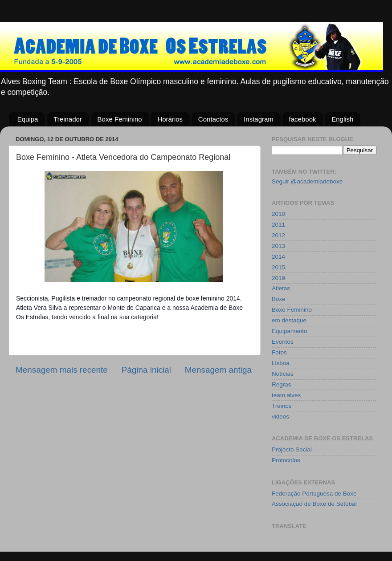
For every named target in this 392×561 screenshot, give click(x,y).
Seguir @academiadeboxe (307, 181)
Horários (170, 119)
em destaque (289, 320)
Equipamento (290, 331)
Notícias (283, 374)
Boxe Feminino (120, 119)
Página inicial (146, 370)
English (342, 119)
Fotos (279, 352)
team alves (286, 395)
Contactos (213, 119)
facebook (303, 119)
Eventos (283, 342)
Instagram (259, 119)
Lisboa (281, 363)
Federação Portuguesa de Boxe (314, 494)
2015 (278, 267)
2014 (278, 257)
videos (280, 417)
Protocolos (286, 460)
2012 (278, 235)
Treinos (282, 406)
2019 (278, 278)
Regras (282, 384)
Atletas (281, 288)
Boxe (279, 299)
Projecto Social (292, 449)
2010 (278, 214)
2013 (278, 246)
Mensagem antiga (218, 370)
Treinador (68, 119)
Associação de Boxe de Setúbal (314, 504)
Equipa (28, 119)
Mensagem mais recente (62, 370)
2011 (278, 225)
